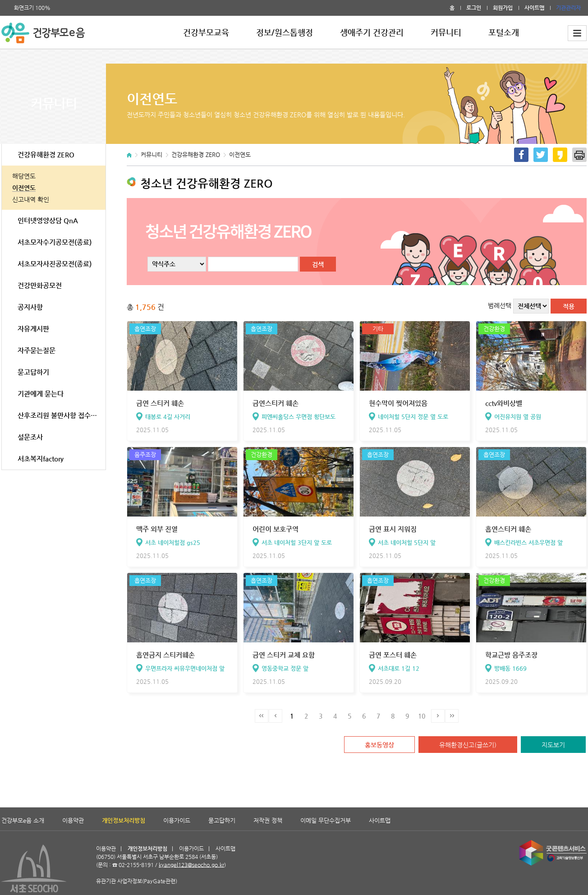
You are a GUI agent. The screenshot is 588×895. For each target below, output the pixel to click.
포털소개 (504, 32)
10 (422, 716)
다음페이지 (438, 716)
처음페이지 (262, 716)
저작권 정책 (268, 820)
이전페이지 (276, 716)
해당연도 (24, 176)
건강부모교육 (206, 32)
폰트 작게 (59, 8)
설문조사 (30, 437)
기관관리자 (568, 8)
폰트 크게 (5, 8)
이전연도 (24, 188)
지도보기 (553, 745)
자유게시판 (33, 329)
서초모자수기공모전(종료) (55, 242)
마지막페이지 (452, 716)
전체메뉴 (577, 33)
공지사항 (30, 307)
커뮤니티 (446, 32)
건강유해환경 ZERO (46, 155)
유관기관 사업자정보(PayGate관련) (141, 857)
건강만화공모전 (40, 285)
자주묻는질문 (37, 350)
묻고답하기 (33, 372)
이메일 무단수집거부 (326, 820)
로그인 (474, 8)
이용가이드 (177, 820)
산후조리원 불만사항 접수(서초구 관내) (62, 415)
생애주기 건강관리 (372, 32)
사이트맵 (534, 8)
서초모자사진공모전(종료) (55, 264)
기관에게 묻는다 (41, 394)
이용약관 (73, 820)
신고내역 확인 (31, 199)
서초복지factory (41, 459)
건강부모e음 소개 (23, 820)
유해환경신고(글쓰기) (468, 745)
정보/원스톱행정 (285, 32)
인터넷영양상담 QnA (48, 220)
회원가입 (503, 8)
